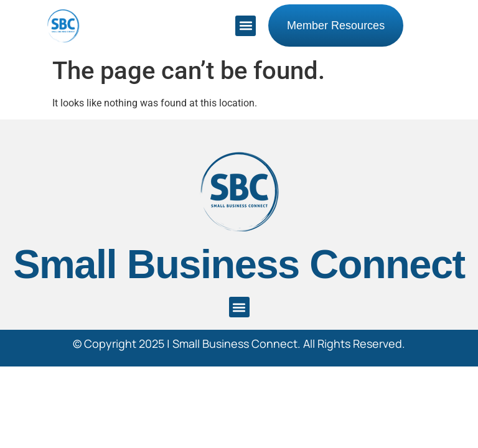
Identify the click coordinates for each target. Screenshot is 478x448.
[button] (246, 26)
